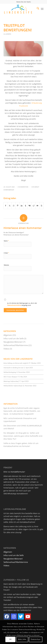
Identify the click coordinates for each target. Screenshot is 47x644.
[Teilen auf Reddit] (34, 206)
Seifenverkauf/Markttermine (16, 345)
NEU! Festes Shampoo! (11, 377)
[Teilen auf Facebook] (6, 206)
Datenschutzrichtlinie (14, 305)
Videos (6, 349)
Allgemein (7, 34)
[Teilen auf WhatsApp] (14, 206)
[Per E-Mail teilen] (38, 206)
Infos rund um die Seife (14, 338)
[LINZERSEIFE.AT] (19, 9)
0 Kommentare (23, 187)
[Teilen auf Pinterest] (18, 206)
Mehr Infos (22, 639)
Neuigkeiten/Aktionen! (13, 342)
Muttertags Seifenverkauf (11, 381)
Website (6, 265)
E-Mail (6, 253)
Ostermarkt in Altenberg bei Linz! (14, 368)
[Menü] (42, 9)
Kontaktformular (18, 472)
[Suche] (37, 9)
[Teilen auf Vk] (30, 206)
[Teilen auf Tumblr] (26, 206)
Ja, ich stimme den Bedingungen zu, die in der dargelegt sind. (22, 304)
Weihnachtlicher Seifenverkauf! (13, 386)
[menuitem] (37, 9)
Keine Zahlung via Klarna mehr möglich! (16, 363)
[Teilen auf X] (10, 206)
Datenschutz (36, 639)
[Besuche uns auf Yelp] (41, 206)
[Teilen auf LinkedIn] (22, 206)
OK (10, 639)
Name (6, 241)
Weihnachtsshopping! (10, 372)
